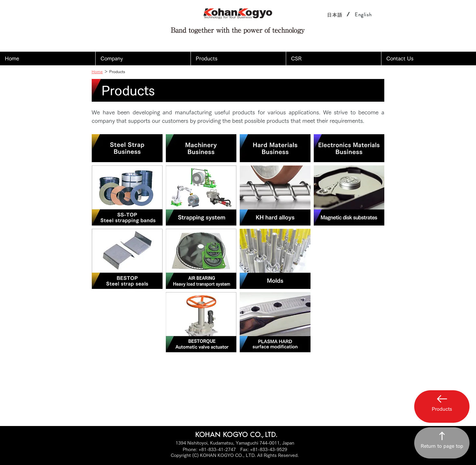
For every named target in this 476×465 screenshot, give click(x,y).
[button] (143, 58)
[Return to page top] (442, 443)
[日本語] (335, 15)
